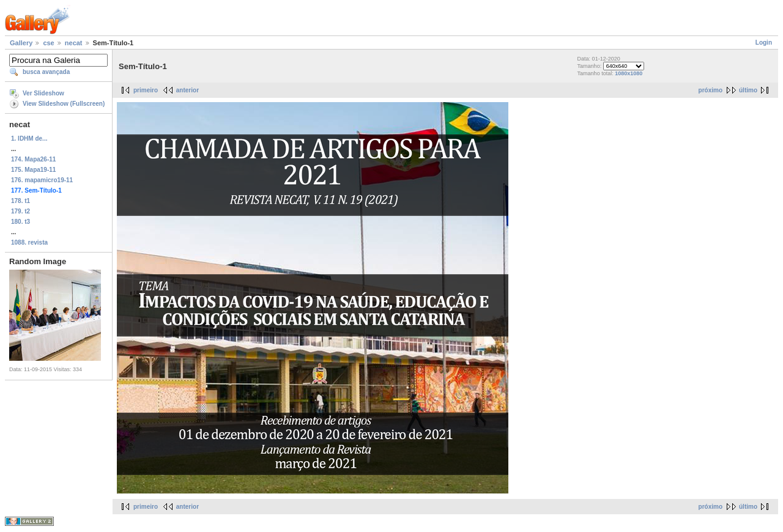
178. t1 (20, 201)
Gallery (21, 43)
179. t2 (20, 211)
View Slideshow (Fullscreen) (64, 104)
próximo (711, 90)
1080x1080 (629, 73)
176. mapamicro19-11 (42, 180)
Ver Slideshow (43, 93)
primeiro (146, 90)
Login (764, 42)
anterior (187, 90)
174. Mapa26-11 (33, 159)
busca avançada (46, 72)
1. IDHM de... (29, 139)
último (748, 90)
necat (74, 43)
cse (48, 43)
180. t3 (20, 222)
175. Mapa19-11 (33, 170)
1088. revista (29, 242)
